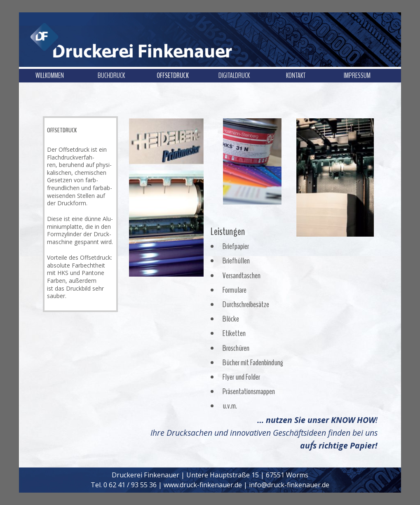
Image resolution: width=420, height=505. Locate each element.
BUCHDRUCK (111, 75)
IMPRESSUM (357, 75)
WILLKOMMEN (50, 75)
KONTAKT (296, 75)
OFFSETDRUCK (173, 75)
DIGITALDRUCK (234, 75)
